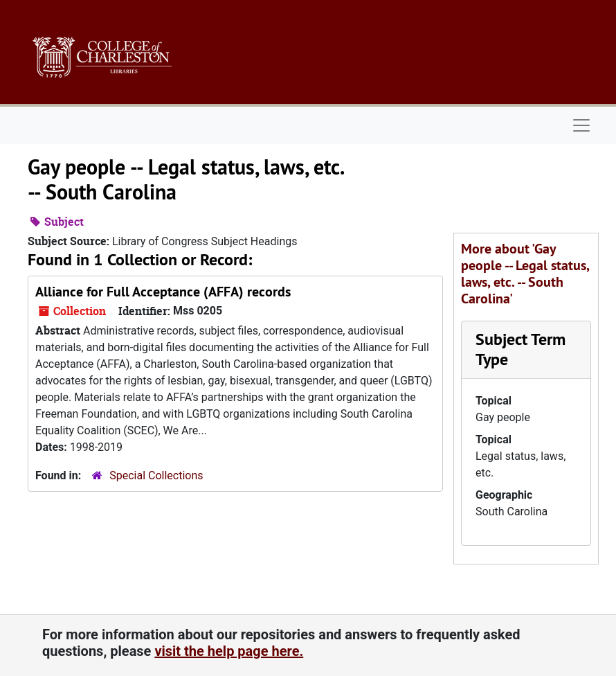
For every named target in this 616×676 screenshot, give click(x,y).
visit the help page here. (229, 651)
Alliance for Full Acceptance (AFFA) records (163, 292)
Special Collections (156, 475)
